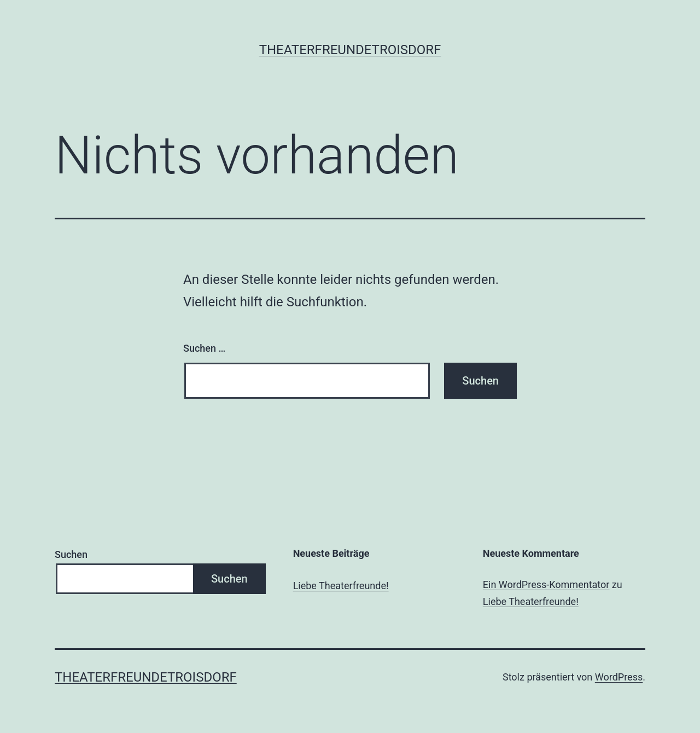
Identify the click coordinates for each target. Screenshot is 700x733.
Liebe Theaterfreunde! (341, 586)
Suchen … (204, 348)
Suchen (71, 554)
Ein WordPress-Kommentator (546, 584)
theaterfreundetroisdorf (350, 50)
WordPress (619, 677)
